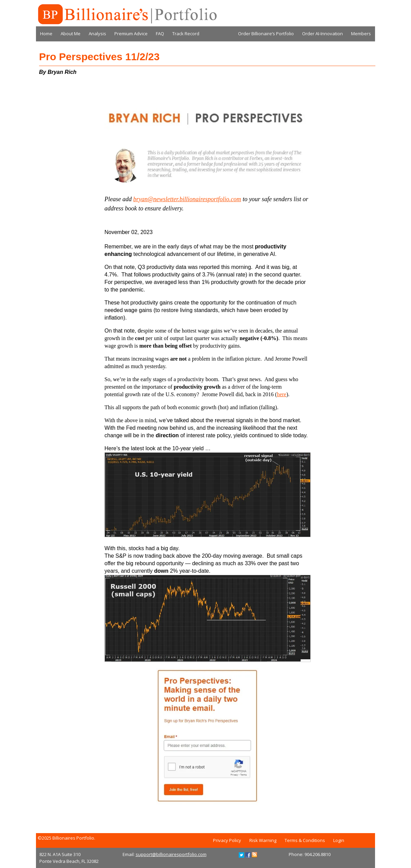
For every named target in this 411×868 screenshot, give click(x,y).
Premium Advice (131, 34)
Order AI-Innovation (322, 34)
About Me (71, 34)
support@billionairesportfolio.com (171, 854)
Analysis (97, 34)
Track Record (186, 34)
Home (46, 34)
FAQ (160, 34)
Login (339, 840)
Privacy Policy (227, 840)
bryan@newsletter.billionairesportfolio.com (187, 199)
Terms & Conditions (305, 840)
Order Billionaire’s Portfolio (266, 34)
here (282, 394)
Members (361, 34)
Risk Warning (263, 840)
